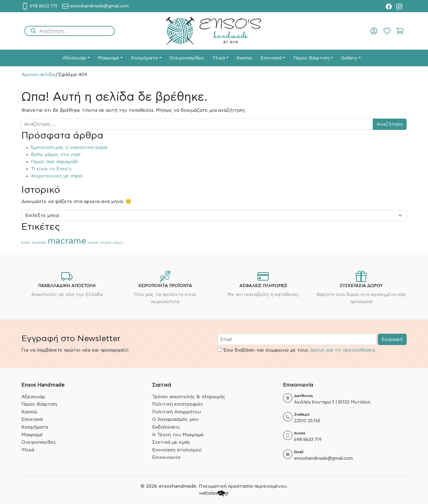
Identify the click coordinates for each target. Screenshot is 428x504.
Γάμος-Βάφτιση (311, 58)
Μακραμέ (108, 58)
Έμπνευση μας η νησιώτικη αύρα (69, 147)
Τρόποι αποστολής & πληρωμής (189, 397)
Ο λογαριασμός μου (175, 419)
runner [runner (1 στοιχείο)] (93, 243)
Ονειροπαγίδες (187, 58)
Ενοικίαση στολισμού (177, 450)
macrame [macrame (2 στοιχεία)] (67, 241)
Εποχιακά (271, 58)
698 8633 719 (308, 440)
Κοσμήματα (144, 58)
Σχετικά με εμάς (171, 442)
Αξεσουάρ (74, 58)
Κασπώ (244, 58)
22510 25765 (307, 421)
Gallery (349, 58)
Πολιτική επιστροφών (178, 404)
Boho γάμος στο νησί (56, 155)
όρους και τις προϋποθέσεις (343, 350)
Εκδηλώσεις (166, 427)
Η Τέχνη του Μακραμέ (178, 435)
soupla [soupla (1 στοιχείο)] (106, 243)
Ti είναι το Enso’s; (51, 169)
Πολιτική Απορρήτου (177, 412)
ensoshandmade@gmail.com (323, 458)
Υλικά (219, 58)
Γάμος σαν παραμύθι (55, 162)
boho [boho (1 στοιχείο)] (26, 243)
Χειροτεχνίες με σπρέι (57, 176)
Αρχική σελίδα (38, 75)
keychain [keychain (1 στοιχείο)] (39, 243)
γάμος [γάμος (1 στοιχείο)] (118, 243)
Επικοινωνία (166, 457)
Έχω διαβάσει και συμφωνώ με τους (297, 350)
